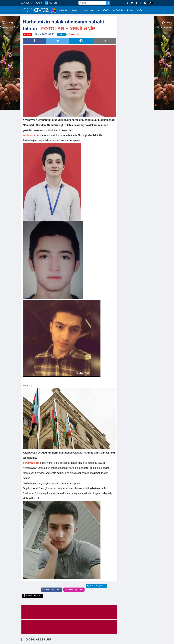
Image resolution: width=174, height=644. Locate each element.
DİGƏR (140, 10)
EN (55, 3)
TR (60, 3)
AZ (47, 3)
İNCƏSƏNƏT (118, 10)
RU (51, 3)
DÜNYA (74, 10)
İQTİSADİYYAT (87, 10)
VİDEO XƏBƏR (103, 10)
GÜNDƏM (63, 10)
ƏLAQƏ (39, 3)
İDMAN (130, 10)
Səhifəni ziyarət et (51, 589)
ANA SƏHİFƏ (27, 3)
